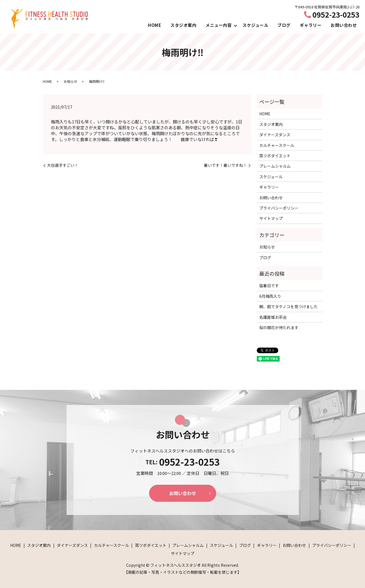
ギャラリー (311, 25)
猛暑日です (269, 285)
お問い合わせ (344, 25)
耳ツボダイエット (275, 156)
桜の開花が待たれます (279, 327)
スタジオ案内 (183, 25)
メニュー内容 (219, 25)
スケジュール (255, 25)
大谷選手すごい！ (63, 165)
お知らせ (70, 81)
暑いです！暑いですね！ (225, 165)
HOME (155, 25)
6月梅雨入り (270, 296)
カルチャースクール (277, 145)
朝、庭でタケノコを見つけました (289, 306)
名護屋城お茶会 (273, 317)
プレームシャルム (275, 166)
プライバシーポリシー (279, 208)
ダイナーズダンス (275, 135)
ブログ (284, 25)
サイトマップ (271, 218)
